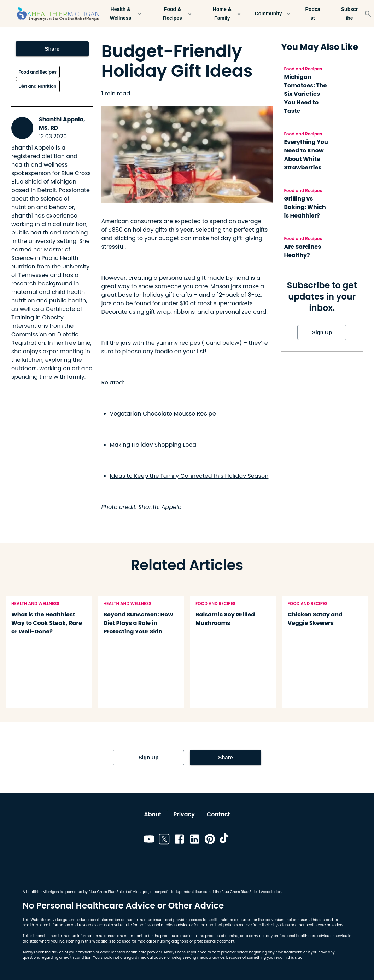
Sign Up (322, 332)
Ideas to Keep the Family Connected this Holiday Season (189, 476)
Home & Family (226, 14)
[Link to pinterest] (210, 840)
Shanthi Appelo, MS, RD (62, 124)
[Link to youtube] (149, 840)
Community (273, 14)
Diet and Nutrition (38, 86)
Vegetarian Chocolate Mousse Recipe (163, 414)
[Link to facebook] (179, 840)
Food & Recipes (177, 14)
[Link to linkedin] (195, 840)
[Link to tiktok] (225, 840)
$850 (115, 230)
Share (52, 49)
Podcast (313, 14)
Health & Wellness (125, 14)
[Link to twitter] (164, 840)
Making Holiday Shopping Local (154, 445)
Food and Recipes (38, 72)
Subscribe (350, 14)
